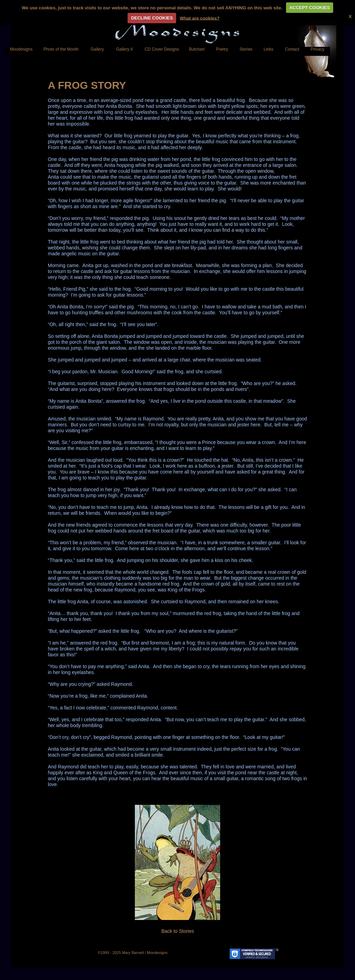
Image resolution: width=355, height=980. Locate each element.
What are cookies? (200, 18)
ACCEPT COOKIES (309, 7)
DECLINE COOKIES (152, 18)
